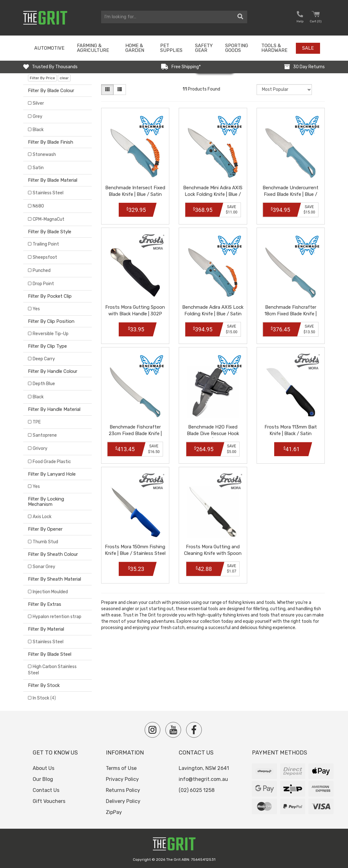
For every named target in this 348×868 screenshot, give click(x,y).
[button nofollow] (300, 18)
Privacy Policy (122, 779)
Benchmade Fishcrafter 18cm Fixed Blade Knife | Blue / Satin (291, 314)
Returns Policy (123, 790)
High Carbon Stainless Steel (52, 670)
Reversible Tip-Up (51, 334)
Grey (38, 116)
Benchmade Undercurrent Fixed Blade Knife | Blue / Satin (291, 194)
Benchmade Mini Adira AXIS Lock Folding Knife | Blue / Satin (213, 194)
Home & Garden (135, 48)
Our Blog (43, 779)
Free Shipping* (186, 67)
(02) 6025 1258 (197, 790)
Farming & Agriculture (93, 48)
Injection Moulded (50, 592)
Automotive (49, 48)
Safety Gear (204, 48)
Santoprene (45, 435)
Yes (36, 309)
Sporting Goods (237, 48)
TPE (37, 422)
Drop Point (43, 284)
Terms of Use (121, 768)
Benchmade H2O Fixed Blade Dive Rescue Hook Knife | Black (213, 434)
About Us (43, 768)
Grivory (40, 448)
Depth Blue (44, 384)
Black (38, 130)
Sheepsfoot (45, 257)
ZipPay (114, 812)
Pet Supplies (171, 48)
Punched (42, 271)
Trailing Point (46, 244)
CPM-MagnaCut (49, 219)
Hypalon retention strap (57, 617)
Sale (308, 48)
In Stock (44, 698)
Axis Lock (42, 517)
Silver (38, 103)
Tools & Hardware (274, 48)
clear (64, 78)
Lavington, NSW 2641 (204, 768)
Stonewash (44, 155)
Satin (38, 168)
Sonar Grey (44, 567)
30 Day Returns (309, 67)
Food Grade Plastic (52, 462)
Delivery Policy (123, 801)
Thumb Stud (45, 542)
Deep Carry (44, 359)
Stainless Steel (48, 193)
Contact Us (46, 790)
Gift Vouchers (49, 801)
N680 (38, 206)
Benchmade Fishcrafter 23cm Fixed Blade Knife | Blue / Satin (135, 434)
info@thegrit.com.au (203, 779)
